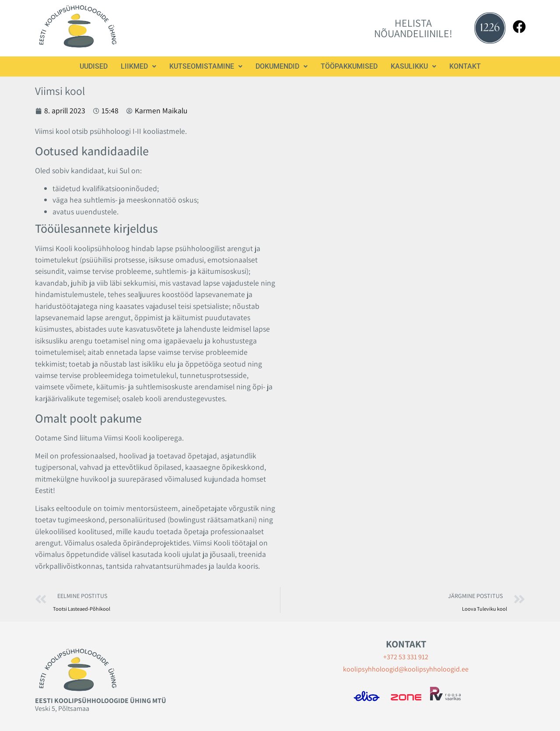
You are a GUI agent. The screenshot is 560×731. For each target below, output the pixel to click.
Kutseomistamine (206, 66)
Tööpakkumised (349, 66)
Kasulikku (413, 66)
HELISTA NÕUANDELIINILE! (413, 28)
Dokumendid (282, 66)
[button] (138, 66)
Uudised (94, 66)
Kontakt (465, 66)
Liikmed (138, 66)
